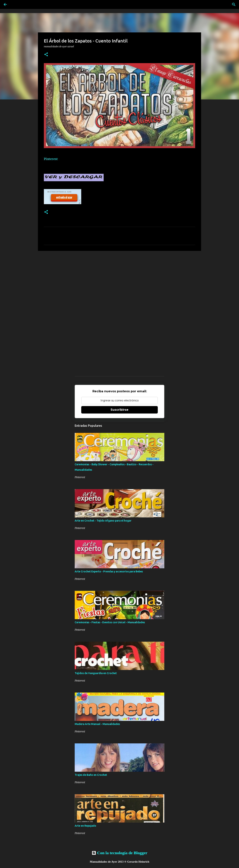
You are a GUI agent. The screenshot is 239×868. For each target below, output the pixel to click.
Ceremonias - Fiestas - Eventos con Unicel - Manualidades (110, 622)
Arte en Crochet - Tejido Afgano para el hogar (103, 521)
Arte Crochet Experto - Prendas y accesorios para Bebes (109, 571)
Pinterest (51, 159)
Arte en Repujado (85, 826)
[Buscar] (234, 4)
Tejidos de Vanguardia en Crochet (96, 673)
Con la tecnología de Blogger (119, 853)
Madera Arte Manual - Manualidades (97, 724)
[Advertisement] (119, 283)
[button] (46, 55)
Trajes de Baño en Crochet (91, 775)
